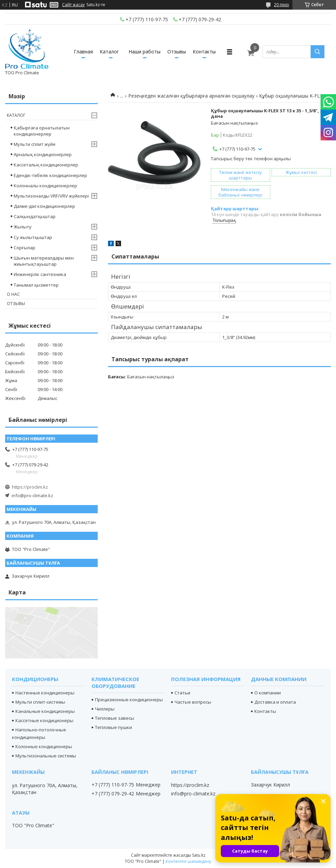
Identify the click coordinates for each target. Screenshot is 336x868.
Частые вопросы (193, 702)
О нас (13, 294)
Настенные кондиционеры (45, 693)
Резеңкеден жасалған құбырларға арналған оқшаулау (191, 96)
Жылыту (23, 227)
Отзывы (177, 52)
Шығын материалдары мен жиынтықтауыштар (44, 261)
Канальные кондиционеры (45, 711)
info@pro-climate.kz (32, 495)
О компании (268, 693)
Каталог (109, 52)
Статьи (182, 693)
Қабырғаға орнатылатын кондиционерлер (42, 131)
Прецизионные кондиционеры (129, 700)
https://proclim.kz (30, 487)
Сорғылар (25, 248)
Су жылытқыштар (33, 237)
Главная (83, 52)
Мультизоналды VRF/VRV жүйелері (51, 196)
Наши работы (145, 52)
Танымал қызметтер (36, 285)
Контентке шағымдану (188, 861)
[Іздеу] (317, 52)
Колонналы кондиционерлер (45, 186)
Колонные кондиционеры (44, 746)
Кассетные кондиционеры (44, 720)
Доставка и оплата (275, 702)
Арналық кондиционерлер (43, 154)
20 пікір (281, 5)
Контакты (204, 52)
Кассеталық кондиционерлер (46, 165)
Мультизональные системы (46, 756)
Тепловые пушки (113, 727)
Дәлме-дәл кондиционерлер (44, 206)
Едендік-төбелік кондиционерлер (50, 175)
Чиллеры (105, 709)
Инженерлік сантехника (40, 274)
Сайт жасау (73, 5)
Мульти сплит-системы (40, 702)
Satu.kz (199, 855)
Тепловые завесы (115, 718)
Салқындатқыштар (35, 216)
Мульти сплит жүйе (35, 144)
